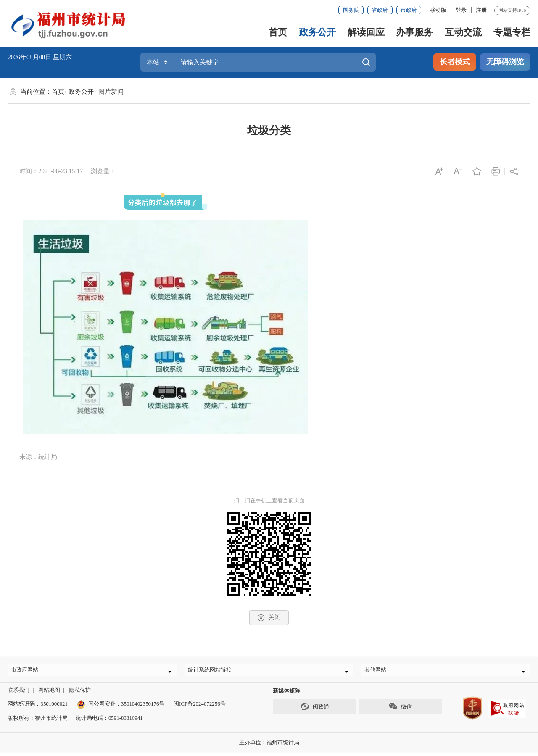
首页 (278, 32)
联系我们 (18, 694)
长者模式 (455, 62)
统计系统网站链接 (213, 671)
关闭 (269, 618)
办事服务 (414, 32)
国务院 (351, 10)
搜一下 (367, 62)
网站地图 (49, 694)
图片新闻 (111, 92)
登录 (461, 10)
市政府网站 (28, 671)
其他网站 (379, 671)
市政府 (409, 10)
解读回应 (366, 32)
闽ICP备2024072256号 (200, 707)
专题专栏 (512, 32)
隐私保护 (80, 694)
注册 (481, 10)
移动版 (438, 10)
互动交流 (463, 32)
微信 (400, 710)
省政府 (380, 10)
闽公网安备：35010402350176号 (126, 707)
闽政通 (314, 710)
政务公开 (317, 32)
